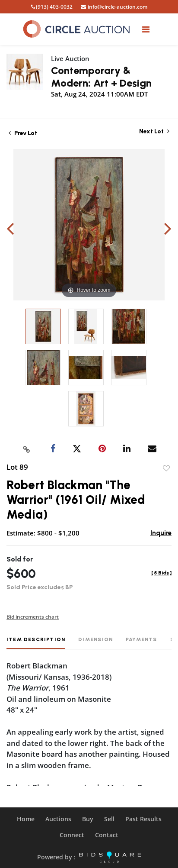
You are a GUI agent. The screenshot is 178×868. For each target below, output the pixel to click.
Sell (109, 819)
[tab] (36, 643)
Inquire (161, 533)
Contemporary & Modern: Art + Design (101, 77)
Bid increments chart (33, 617)
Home (26, 819)
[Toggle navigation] (146, 29)
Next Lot (154, 131)
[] (161, 573)
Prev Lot (23, 133)
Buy (88, 819)
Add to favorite (166, 468)
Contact (107, 835)
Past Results (143, 819)
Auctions (58, 819)
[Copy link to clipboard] (27, 449)
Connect (72, 835)
